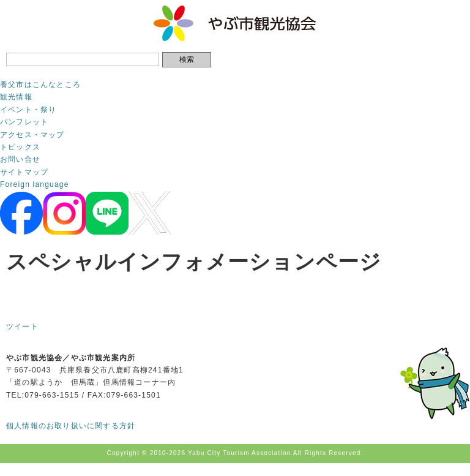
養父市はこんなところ (40, 85)
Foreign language (35, 184)
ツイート (22, 327)
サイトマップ (24, 172)
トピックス (20, 147)
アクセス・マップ (32, 135)
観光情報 (16, 97)
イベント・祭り (28, 110)
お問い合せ (20, 159)
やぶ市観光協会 (235, 23)
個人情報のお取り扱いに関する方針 (71, 426)
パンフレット (24, 122)
